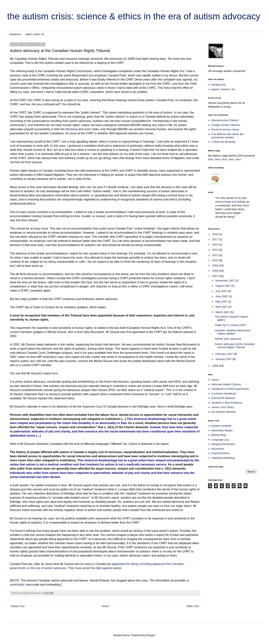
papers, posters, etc (35, 34)
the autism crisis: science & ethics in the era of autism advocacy (134, 16)
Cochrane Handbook (224, 393)
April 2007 (222, 307)
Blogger (151, 635)
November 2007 (225, 280)
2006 (216, 366)
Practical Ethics (221, 453)
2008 (216, 271)
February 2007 (225, 354)
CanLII (215, 380)
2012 (216, 250)
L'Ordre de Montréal (223, 142)
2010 (216, 260)
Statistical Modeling (223, 458)
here (55, 373)
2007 (216, 276)
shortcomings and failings (230, 202)
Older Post (193, 606)
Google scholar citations (226, 125)
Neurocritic (218, 449)
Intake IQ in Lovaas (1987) (231, 325)
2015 (216, 244)
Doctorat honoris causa (225, 129)
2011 (216, 255)
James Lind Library (223, 407)
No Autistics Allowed (223, 412)
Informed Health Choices (226, 384)
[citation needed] (221, 426)
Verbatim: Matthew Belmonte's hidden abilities (233, 332)
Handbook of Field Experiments (230, 389)
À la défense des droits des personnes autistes (228, 136)
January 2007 (224, 359)
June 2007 (222, 296)
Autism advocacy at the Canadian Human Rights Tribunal (235, 346)
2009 (216, 265)
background (15, 34)
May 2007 (222, 301)
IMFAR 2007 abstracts (228, 339)
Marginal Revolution (223, 444)
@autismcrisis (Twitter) (225, 120)
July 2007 (221, 291)
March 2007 (223, 312)
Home (105, 606)
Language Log (220, 440)
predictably (17, 584)
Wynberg (72, 129)
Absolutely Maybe (222, 430)
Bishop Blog (219, 435)
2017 (216, 239)
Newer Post (18, 606)
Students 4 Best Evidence (227, 403)
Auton (88, 129)
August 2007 (223, 286)
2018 (216, 234)
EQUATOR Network (223, 398)
